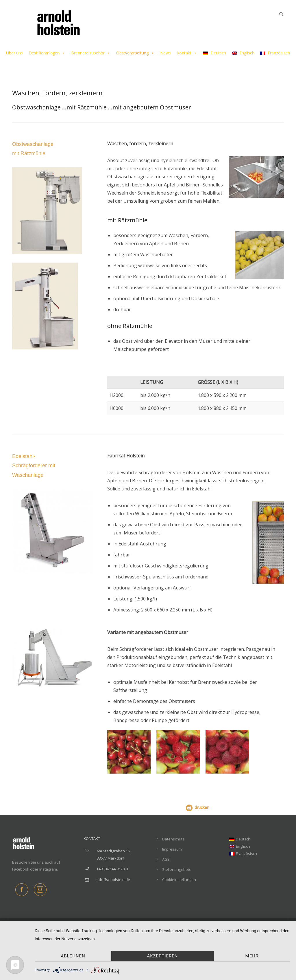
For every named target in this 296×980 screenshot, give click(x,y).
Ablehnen (73, 956)
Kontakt (187, 53)
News (165, 53)
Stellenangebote (177, 869)
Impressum (172, 849)
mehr (252, 956)
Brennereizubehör (91, 53)
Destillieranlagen (47, 53)
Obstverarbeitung (135, 53)
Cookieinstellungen (179, 880)
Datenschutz (173, 839)
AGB (166, 859)
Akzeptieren (162, 956)
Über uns (14, 53)
